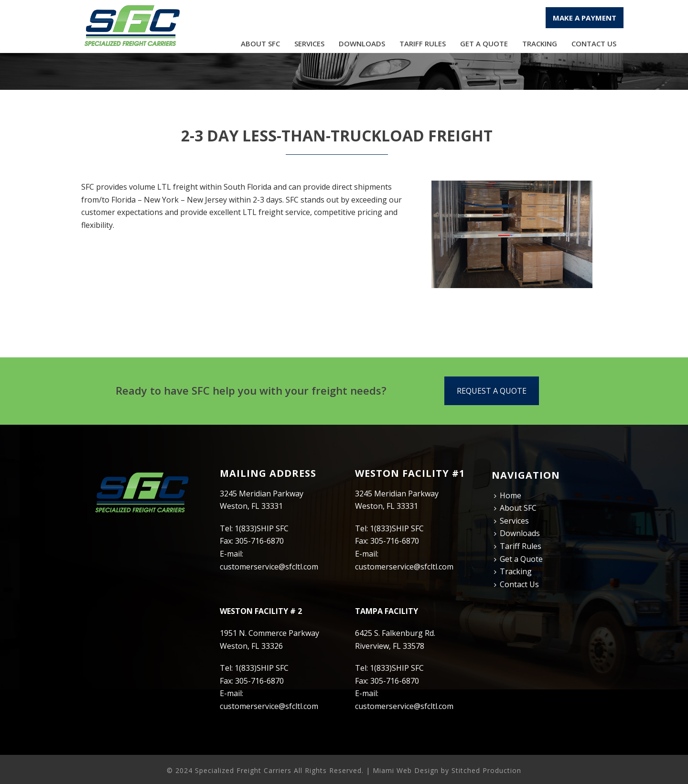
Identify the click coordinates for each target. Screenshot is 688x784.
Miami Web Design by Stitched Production (447, 770)
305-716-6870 (259, 541)
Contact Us (594, 43)
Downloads (362, 43)
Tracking (540, 43)
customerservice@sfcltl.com (269, 567)
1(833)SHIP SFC (262, 528)
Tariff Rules (423, 43)
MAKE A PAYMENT (585, 18)
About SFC (260, 43)
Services (309, 43)
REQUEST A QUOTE (492, 391)
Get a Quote (484, 43)
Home (508, 495)
